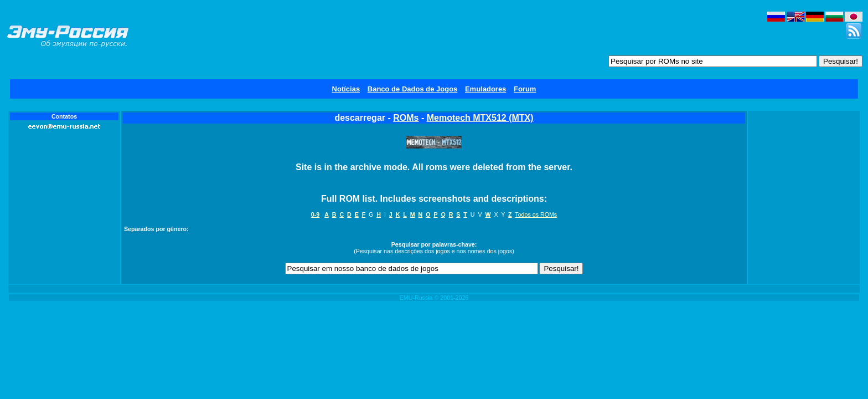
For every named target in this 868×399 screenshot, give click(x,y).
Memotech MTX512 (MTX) (480, 118)
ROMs (406, 118)
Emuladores (485, 89)
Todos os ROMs (536, 214)
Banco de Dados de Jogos (413, 89)
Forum (525, 89)
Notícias (346, 89)
